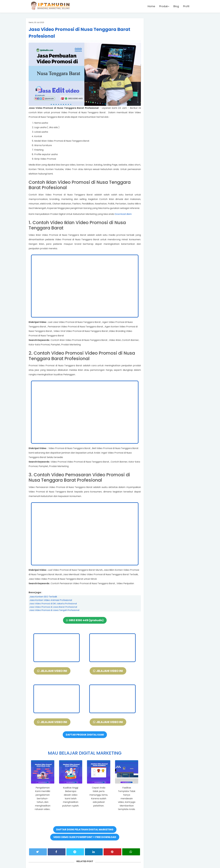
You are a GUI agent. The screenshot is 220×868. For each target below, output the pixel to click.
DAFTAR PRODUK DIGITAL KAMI (85, 735)
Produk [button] (164, 6)
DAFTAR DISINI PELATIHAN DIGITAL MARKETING (85, 830)
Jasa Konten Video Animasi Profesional (51, 600)
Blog (176, 6)
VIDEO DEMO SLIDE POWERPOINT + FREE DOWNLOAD (85, 837)
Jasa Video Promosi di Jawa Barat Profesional (53, 607)
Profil (186, 6)
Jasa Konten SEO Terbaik (43, 597)
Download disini (123, 214)
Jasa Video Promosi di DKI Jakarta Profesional (53, 604)
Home (151, 6)
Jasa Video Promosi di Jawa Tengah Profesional (54, 610)
